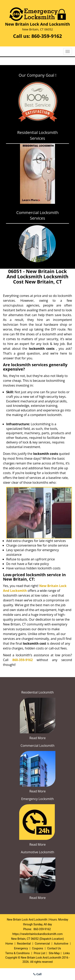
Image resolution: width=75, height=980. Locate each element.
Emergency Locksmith (37, 799)
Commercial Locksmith (38, 746)
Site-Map (54, 953)
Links (66, 953)
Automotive (61, 944)
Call (37, 974)
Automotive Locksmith (37, 852)
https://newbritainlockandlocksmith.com (38, 934)
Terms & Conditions (17, 953)
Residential (24, 944)
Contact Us (54, 948)
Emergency (21, 948)
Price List (40, 953)
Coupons (38, 948)
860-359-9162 (47, 36)
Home (9, 944)
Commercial (42, 944)
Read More (37, 738)
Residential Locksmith (38, 692)
